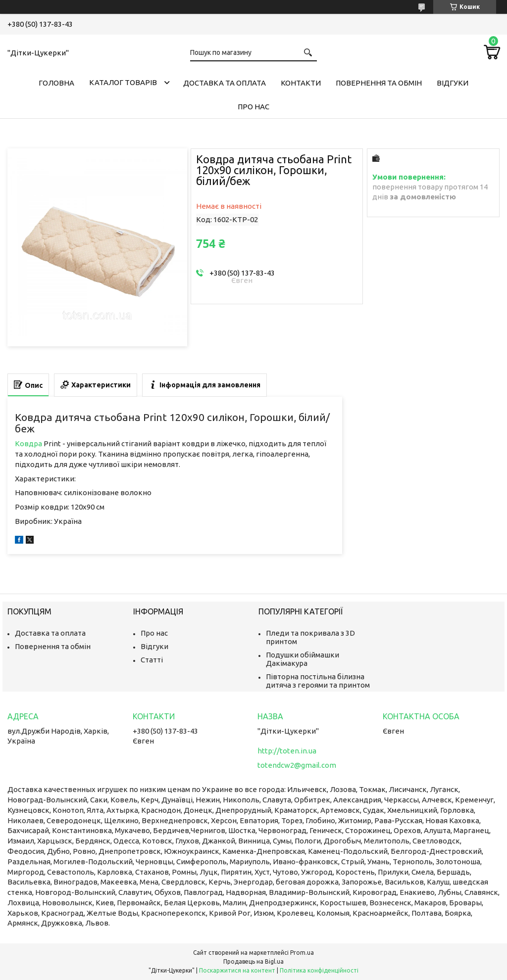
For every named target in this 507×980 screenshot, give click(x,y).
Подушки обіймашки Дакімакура (303, 659)
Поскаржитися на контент (237, 970)
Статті (152, 660)
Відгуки (453, 83)
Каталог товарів (123, 82)
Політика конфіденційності (319, 970)
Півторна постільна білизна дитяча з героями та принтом (318, 681)
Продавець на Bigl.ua (253, 961)
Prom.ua (302, 953)
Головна (56, 83)
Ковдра (28, 443)
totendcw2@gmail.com (297, 765)
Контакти (301, 83)
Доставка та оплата (225, 83)
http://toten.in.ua (287, 751)
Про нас (253, 107)
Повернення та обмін (379, 83)
